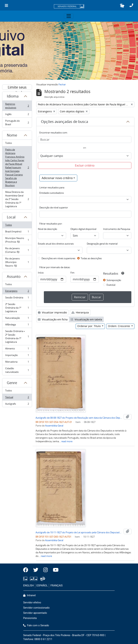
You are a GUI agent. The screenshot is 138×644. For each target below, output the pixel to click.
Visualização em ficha (53, 319)
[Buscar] (85, 140)
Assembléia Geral (54, 426)
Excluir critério (85, 165)
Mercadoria (17, 363)
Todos (9, 143)
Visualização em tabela (86, 319)
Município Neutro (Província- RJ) (17, 240)
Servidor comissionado (36, 608)
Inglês (17, 115)
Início (41, 273)
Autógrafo (17, 404)
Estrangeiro (17, 292)
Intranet (29, 595)
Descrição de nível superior (54, 208)
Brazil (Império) (17, 232)
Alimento (17, 349)
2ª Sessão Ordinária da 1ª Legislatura (17, 308)
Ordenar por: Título (89, 326)
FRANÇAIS (57, 586)
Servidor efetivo (32, 603)
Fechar (62, 84)
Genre (12, 383)
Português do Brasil (17, 123)
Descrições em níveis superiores (58, 258)
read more (67, 441)
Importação (17, 356)
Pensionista (30, 618)
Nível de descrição (48, 229)
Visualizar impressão (52, 312)
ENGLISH (28, 586)
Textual (17, 398)
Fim (72, 273)
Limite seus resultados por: (17, 87)
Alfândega (17, 325)
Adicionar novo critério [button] (57, 178)
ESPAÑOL (42, 586)
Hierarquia (80, 312)
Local (11, 217)
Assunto (14, 276)
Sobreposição (114, 280)
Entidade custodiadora (51, 193)
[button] (122, 6)
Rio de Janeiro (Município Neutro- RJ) (17, 262)
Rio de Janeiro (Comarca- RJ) (17, 250)
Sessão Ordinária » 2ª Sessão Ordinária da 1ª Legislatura (17, 336)
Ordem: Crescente (119, 326)
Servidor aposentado (35, 613)
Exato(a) (111, 285)
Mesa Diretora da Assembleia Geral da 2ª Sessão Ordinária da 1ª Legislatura (17, 199)
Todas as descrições (91, 258)
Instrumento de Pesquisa (117, 229)
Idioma (13, 96)
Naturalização (17, 319)
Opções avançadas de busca (65, 122)
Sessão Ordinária (17, 298)
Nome (12, 135)
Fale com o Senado (36, 625)
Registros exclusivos (17, 106)
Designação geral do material (102, 244)
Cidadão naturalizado (17, 370)
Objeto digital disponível (83, 229)
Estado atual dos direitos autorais (56, 244)
